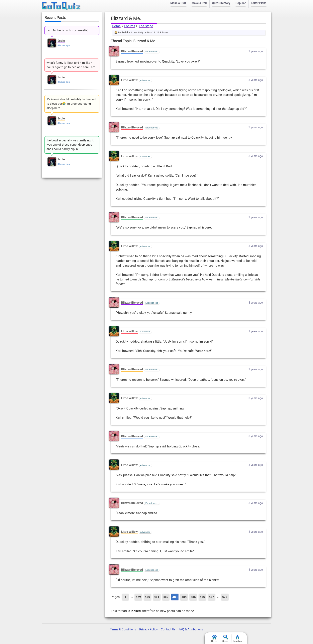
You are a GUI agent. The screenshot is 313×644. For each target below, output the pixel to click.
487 (212, 597)
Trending (237, 639)
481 (157, 597)
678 (225, 597)
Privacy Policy (148, 629)
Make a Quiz (178, 3)
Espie (61, 41)
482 (166, 597)
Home (116, 26)
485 (193, 597)
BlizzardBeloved (132, 51)
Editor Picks (259, 3)
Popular (241, 3)
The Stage (146, 26)
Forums (130, 26)
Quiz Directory (221, 3)
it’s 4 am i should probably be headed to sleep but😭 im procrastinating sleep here (71, 104)
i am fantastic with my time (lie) (67, 30)
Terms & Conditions (123, 629)
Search (226, 639)
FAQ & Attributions (191, 629)
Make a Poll (199, 3)
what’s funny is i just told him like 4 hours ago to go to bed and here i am (71, 65)
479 (138, 597)
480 (148, 597)
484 (184, 597)
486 (202, 597)
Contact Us (168, 629)
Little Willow (129, 80)
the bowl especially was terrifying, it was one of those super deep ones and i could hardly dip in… (70, 145)
